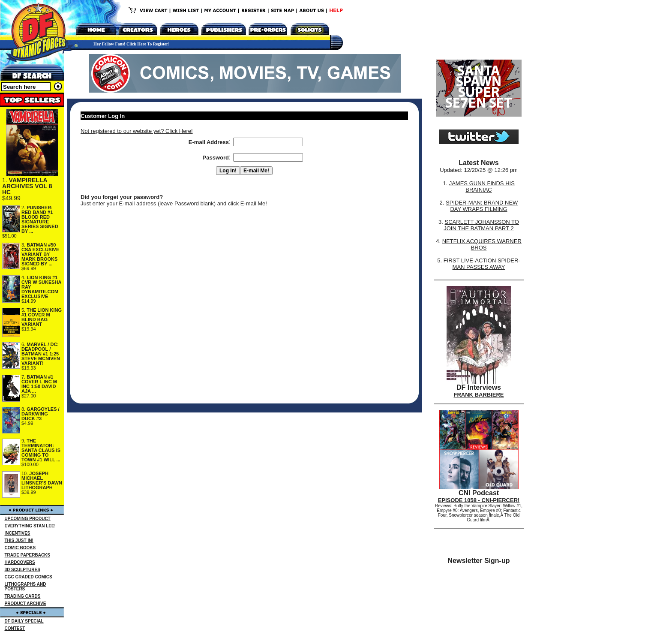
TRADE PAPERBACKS (28, 555)
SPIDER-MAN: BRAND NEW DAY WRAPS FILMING (482, 206)
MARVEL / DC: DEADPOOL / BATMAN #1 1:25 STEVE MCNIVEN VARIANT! (41, 354)
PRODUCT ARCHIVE (25, 603)
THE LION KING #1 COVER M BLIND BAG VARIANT (42, 317)
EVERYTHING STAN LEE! (30, 526)
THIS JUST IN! (19, 540)
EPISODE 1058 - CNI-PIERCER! (479, 500)
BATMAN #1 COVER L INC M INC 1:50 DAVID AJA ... (39, 384)
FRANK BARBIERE (479, 395)
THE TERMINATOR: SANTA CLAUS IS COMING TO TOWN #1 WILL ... (41, 450)
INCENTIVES (18, 533)
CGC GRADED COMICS (28, 577)
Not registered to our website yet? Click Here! (137, 131)
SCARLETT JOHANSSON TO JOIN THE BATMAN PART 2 (481, 225)
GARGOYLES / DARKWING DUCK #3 (40, 414)
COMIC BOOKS (20, 548)
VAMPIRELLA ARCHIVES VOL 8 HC (27, 186)
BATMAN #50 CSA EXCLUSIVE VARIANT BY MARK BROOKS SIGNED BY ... (40, 254)
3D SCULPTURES (22, 570)
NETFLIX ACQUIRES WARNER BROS (482, 244)
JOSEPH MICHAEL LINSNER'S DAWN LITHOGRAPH (42, 480)
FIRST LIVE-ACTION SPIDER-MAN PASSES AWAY (482, 264)
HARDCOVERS (20, 562)
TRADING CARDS (23, 596)
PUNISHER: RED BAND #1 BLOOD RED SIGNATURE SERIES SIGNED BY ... (40, 219)
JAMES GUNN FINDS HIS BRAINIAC (482, 187)
